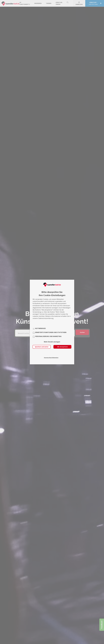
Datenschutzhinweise (51, 358)
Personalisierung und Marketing (48, 336)
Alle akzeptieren (62, 347)
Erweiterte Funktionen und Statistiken (51, 332)
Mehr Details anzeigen (52, 342)
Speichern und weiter (42, 347)
